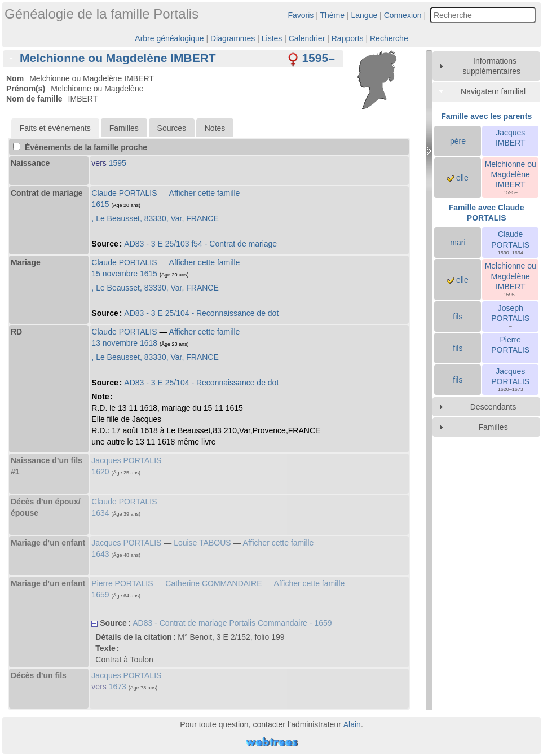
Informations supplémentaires (491, 66)
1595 (118, 163)
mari (458, 243)
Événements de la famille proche (80, 147)
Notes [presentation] (215, 128)
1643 (100, 554)
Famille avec (487, 213)
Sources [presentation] (172, 128)
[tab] (173, 59)
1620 (100, 472)
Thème (333, 15)
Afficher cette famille (205, 193)
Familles (493, 427)
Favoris (301, 15)
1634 (100, 513)
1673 (118, 687)
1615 (100, 204)
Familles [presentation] (124, 128)
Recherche (389, 38)
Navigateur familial (493, 91)
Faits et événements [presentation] (55, 128)
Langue (365, 15)
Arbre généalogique (169, 38)
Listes (272, 38)
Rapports (348, 38)
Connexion (403, 15)
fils (458, 317)
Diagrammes (233, 38)
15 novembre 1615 (124, 274)
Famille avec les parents (486, 116)
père (458, 141)
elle (458, 178)
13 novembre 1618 (124, 343)
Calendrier (307, 38)
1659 (100, 595)
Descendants (493, 407)
